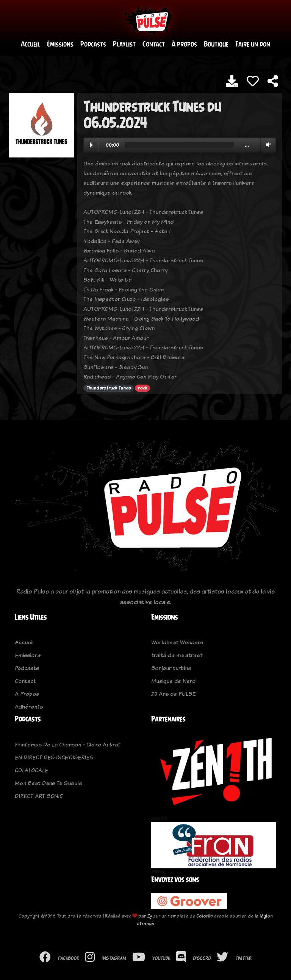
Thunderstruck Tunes (109, 388)
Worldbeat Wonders (177, 643)
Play (91, 145)
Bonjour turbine (171, 668)
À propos (184, 44)
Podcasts (93, 44)
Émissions (60, 44)
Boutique (216, 44)
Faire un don (253, 44)
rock (142, 388)
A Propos (27, 694)
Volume (267, 145)
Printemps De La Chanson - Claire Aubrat (68, 744)
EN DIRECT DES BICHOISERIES (54, 757)
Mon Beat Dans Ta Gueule (48, 783)
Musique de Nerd (173, 681)
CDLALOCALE (31, 770)
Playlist (124, 44)
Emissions (28, 655)
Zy (149, 916)
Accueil (31, 44)
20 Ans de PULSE (173, 694)
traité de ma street (177, 655)
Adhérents (29, 707)
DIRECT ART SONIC (39, 796)
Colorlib (205, 916)
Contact (154, 44)
